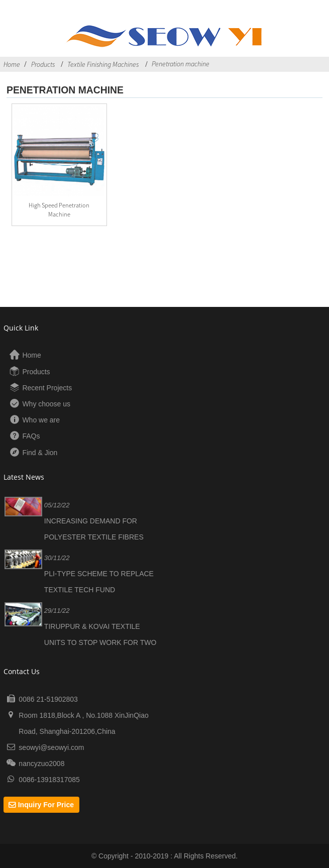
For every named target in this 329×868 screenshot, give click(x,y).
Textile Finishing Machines (103, 64)
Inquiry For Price (46, 805)
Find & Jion (40, 453)
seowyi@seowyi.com (51, 747)
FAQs (31, 436)
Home (12, 64)
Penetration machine (181, 64)
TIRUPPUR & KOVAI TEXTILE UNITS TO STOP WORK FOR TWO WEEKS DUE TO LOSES (100, 642)
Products (43, 64)
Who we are (41, 420)
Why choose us (46, 404)
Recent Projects (47, 388)
